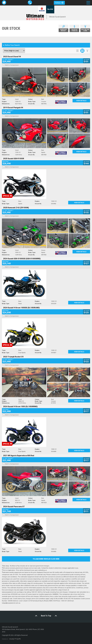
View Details (81, 101)
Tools (59, 3)
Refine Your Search (11, 45)
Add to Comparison (12, 65)
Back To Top (46, 616)
